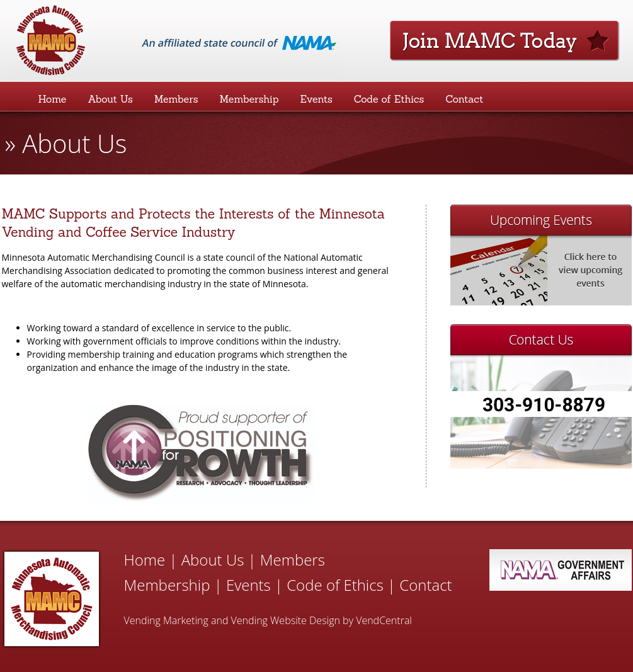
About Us (110, 99)
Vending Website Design (286, 620)
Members (176, 99)
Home (53, 99)
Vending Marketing (166, 620)
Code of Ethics (389, 99)
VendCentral (384, 620)
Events (316, 99)
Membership (249, 99)
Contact (464, 99)
